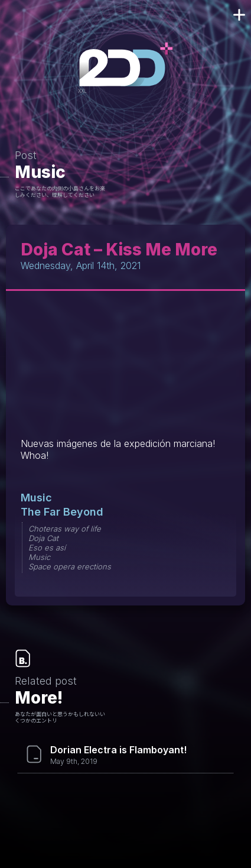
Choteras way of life (65, 529)
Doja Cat (43, 538)
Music (40, 172)
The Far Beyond (62, 512)
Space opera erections (70, 566)
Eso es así (47, 548)
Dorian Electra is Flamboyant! (118, 750)
